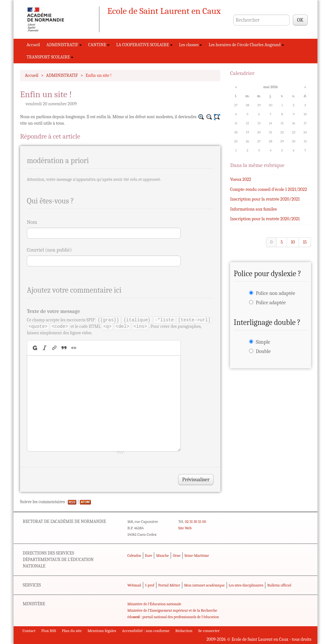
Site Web (185, 528)
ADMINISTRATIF (64, 45)
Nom (32, 222)
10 (293, 242)
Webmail (134, 585)
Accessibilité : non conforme (146, 631)
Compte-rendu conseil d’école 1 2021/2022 (269, 189)
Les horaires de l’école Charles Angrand (246, 45)
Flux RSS (49, 631)
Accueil (33, 45)
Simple (263, 342)
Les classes (191, 45)
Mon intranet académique (204, 585)
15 (305, 242)
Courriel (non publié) (49, 250)
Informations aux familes (253, 209)
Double (263, 351)
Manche (162, 556)
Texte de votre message (53, 311)
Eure (149, 556)
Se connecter (209, 631)
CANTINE (99, 45)
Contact (29, 631)
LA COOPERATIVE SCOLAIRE (144, 45)
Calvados (134, 556)
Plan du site (72, 631)
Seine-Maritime (197, 556)
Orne (177, 556)
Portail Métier (169, 585)
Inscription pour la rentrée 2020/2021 (265, 199)
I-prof (150, 585)
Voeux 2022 (241, 179)
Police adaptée (271, 303)
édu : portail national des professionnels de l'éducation (173, 617)
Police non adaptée (275, 293)
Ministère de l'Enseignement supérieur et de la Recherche (172, 610)
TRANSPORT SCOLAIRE (50, 57)
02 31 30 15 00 (196, 522)
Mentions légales (102, 631)
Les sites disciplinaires (246, 585)
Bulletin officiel (279, 585)
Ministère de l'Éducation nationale (154, 604)
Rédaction (184, 631)
